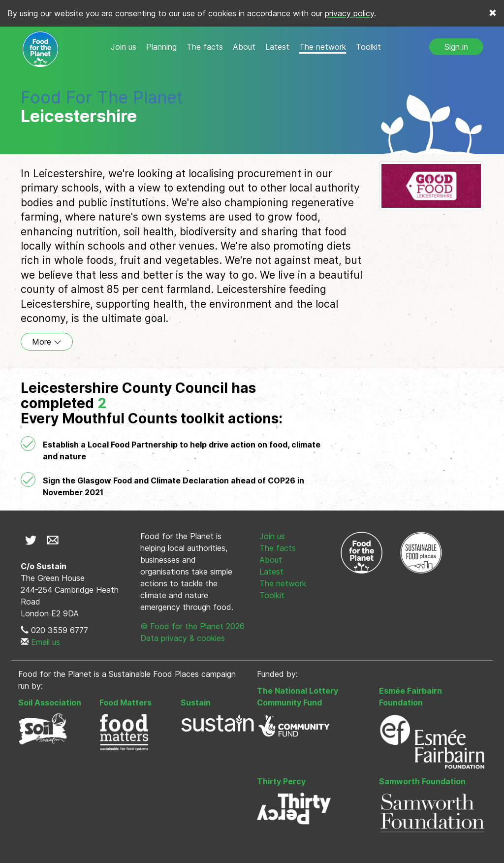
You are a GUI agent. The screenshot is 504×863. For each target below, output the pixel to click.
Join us (124, 47)
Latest (277, 47)
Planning (161, 47)
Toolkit (368, 47)
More (47, 342)
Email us (46, 642)
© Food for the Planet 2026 (192, 626)
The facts (205, 47)
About (244, 47)
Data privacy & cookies (183, 638)
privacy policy (349, 13)
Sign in (456, 47)
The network (323, 47)
